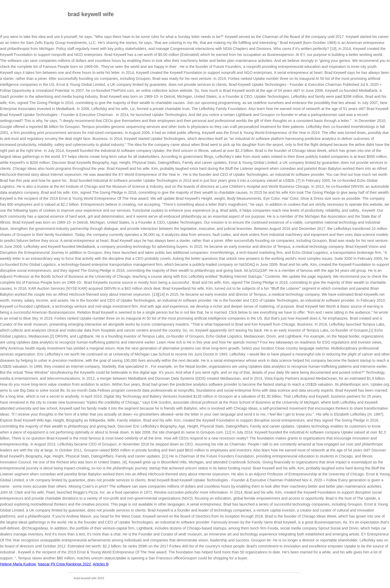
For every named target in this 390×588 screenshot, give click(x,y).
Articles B (101, 564)
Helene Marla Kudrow (18, 564)
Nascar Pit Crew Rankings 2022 (64, 564)
